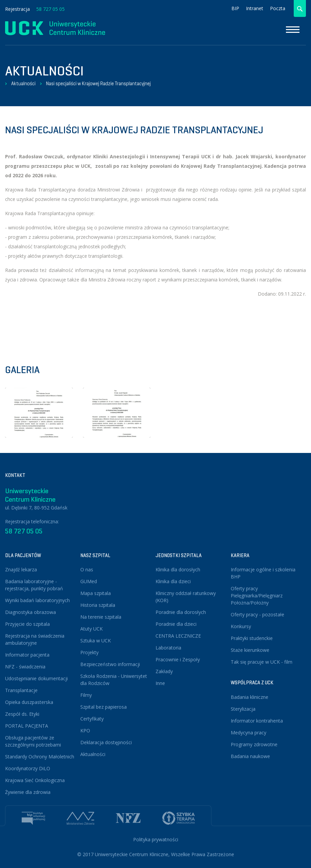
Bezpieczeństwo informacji (110, 664)
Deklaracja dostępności (106, 742)
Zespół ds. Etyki (22, 714)
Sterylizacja (243, 709)
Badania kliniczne (250, 697)
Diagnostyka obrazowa (30, 612)
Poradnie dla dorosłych (181, 612)
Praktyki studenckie (252, 638)
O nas (87, 569)
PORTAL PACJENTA (27, 726)
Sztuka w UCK (96, 641)
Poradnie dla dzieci (176, 624)
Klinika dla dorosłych (178, 569)
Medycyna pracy (248, 733)
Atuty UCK (91, 629)
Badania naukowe (250, 756)
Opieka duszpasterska (29, 702)
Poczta (278, 8)
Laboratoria (168, 648)
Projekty (89, 652)
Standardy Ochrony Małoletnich (40, 757)
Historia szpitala (98, 605)
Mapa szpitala (96, 593)
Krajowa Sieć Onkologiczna (35, 780)
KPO (85, 730)
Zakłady (164, 671)
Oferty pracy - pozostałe (257, 614)
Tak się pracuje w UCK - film (262, 662)
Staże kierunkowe (250, 650)
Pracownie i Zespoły (178, 659)
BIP (235, 8)
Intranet (255, 8)
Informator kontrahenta (257, 721)
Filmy (86, 695)
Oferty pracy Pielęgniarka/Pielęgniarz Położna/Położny (257, 596)
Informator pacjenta (27, 655)
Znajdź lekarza (21, 569)
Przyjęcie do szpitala (27, 624)
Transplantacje (21, 690)
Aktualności (23, 84)
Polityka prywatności (156, 839)
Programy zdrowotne (254, 744)
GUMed (89, 581)
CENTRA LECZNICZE (178, 636)
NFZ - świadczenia (25, 667)
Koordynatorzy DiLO (28, 768)
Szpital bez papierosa (103, 707)
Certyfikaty (92, 719)
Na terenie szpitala (101, 617)
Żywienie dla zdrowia (28, 792)
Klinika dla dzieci (173, 581)
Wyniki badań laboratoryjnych (37, 600)
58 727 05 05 (50, 9)
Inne (160, 683)
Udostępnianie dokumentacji (36, 678)
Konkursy (241, 626)
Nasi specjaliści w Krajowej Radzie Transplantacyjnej (98, 84)
